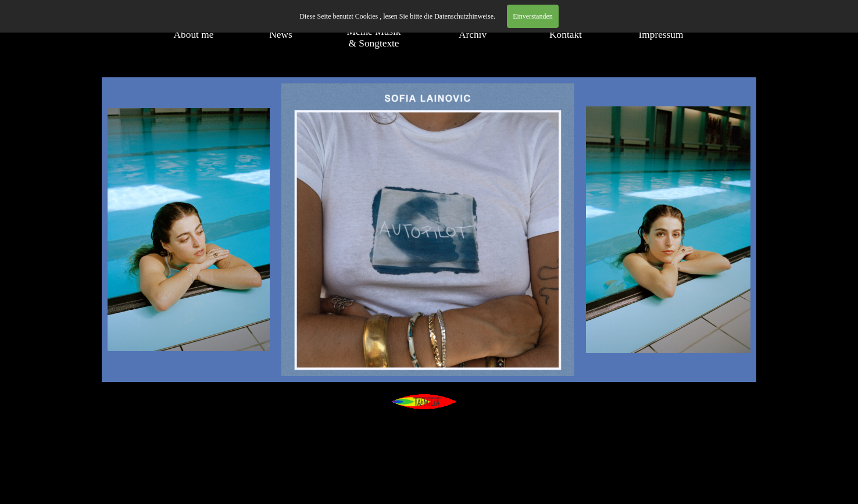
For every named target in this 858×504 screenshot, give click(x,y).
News (280, 35)
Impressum (661, 35)
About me (194, 35)
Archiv (473, 35)
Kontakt (566, 35)
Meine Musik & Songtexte (374, 37)
